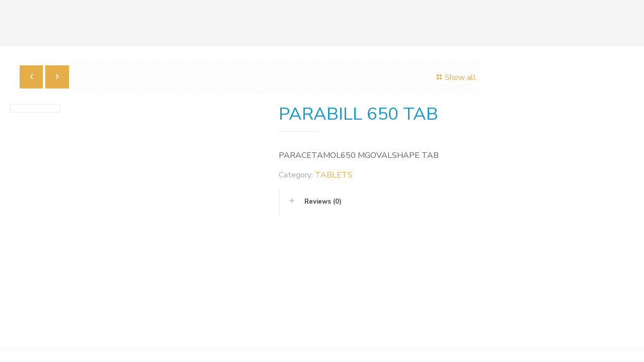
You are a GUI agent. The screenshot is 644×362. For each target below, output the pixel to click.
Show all (455, 77)
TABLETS (334, 175)
